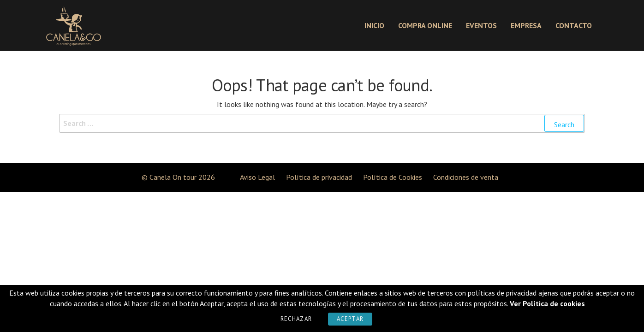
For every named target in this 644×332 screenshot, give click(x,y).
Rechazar (296, 319)
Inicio (374, 25)
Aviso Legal (257, 177)
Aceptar (350, 319)
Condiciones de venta (466, 177)
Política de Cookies (393, 177)
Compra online (425, 25)
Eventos (481, 25)
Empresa (526, 25)
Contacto (574, 25)
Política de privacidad (319, 177)
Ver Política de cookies (547, 303)
